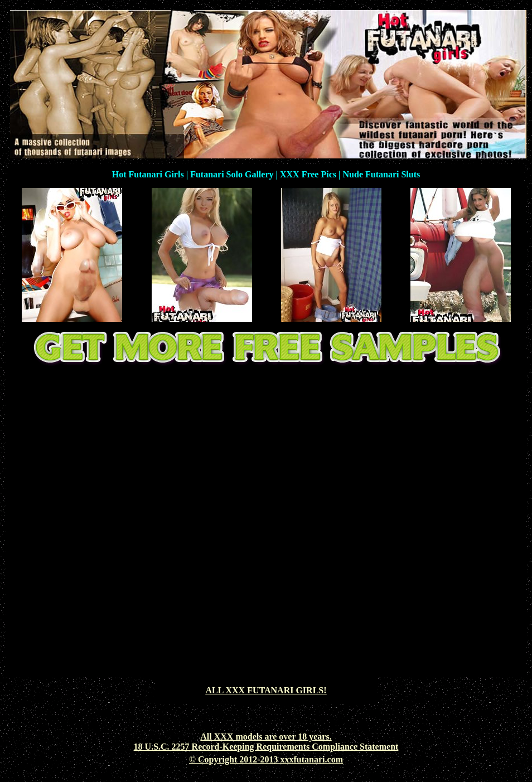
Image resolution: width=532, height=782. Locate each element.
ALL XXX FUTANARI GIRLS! (266, 690)
